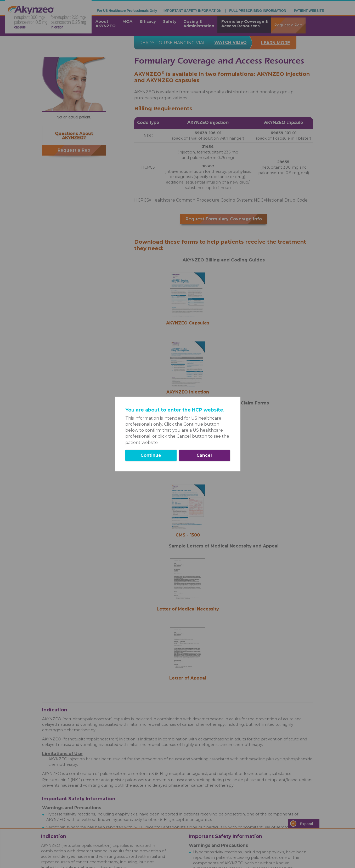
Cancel (204, 455)
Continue (151, 455)
